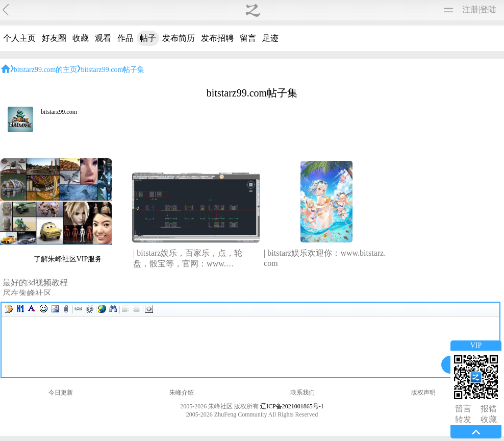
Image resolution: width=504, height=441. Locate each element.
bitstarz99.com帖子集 (112, 70)
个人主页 (19, 38)
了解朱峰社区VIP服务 (68, 259)
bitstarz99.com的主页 (46, 70)
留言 (248, 38)
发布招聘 (217, 38)
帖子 (148, 38)
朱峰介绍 (182, 393)
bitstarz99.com (59, 112)
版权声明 (423, 393)
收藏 (81, 38)
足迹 (270, 38)
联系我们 (303, 393)
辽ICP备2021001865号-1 (292, 406)
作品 (125, 38)
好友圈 (54, 38)
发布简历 (179, 38)
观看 (103, 38)
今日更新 (61, 393)
